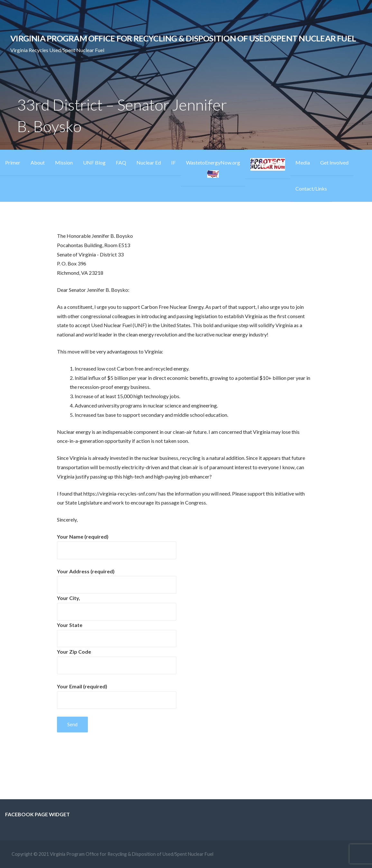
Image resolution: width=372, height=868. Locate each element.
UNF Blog (94, 162)
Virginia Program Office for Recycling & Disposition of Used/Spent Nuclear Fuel (183, 38)
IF (173, 162)
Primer (13, 162)
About (38, 162)
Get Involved (334, 162)
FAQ (121, 162)
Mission (64, 162)
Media (303, 162)
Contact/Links (311, 188)
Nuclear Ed (149, 162)
